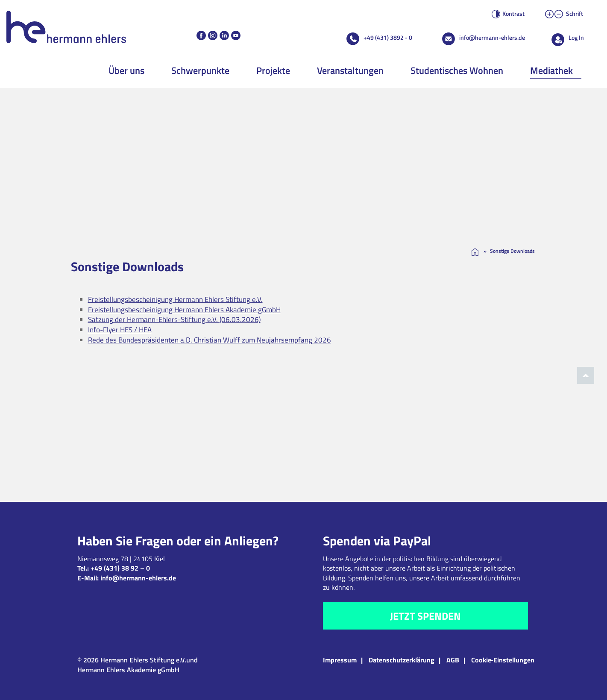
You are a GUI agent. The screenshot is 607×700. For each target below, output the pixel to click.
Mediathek (551, 70)
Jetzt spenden (425, 616)
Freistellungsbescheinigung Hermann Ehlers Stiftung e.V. (175, 299)
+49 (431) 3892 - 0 (388, 37)
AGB (453, 660)
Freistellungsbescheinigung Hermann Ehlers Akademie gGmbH (184, 310)
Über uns (126, 70)
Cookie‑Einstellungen (503, 660)
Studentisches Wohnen (457, 70)
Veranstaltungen (350, 70)
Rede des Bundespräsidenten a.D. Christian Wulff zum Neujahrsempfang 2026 (210, 340)
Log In (576, 37)
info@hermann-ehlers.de (492, 37)
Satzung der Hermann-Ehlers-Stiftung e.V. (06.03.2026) (174, 319)
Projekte (273, 70)
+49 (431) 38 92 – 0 (120, 568)
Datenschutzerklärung (402, 660)
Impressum (340, 660)
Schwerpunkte (200, 70)
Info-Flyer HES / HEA (120, 330)
